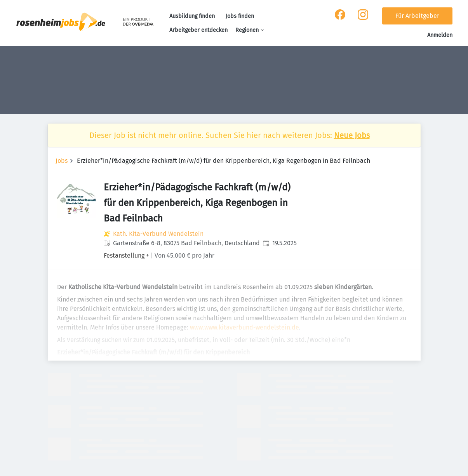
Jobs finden (240, 16)
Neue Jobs (352, 135)
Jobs (62, 161)
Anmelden (440, 35)
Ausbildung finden (192, 16)
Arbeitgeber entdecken (198, 30)
